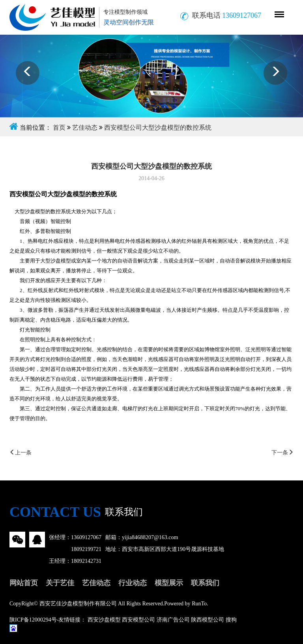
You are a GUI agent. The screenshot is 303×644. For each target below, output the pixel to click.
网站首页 (24, 583)
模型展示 (169, 583)
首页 (59, 127)
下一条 (282, 453)
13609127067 (86, 537)
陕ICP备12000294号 (33, 620)
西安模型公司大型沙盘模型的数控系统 (158, 127)
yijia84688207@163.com (150, 537)
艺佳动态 (85, 127)
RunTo (199, 604)
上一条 (21, 453)
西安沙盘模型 (104, 620)
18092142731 (86, 561)
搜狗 (231, 620)
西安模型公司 (138, 620)
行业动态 (133, 583)
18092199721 (86, 549)
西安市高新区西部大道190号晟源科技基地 (173, 549)
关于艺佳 (60, 583)
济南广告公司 (173, 620)
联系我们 (205, 583)
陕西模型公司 (208, 620)
